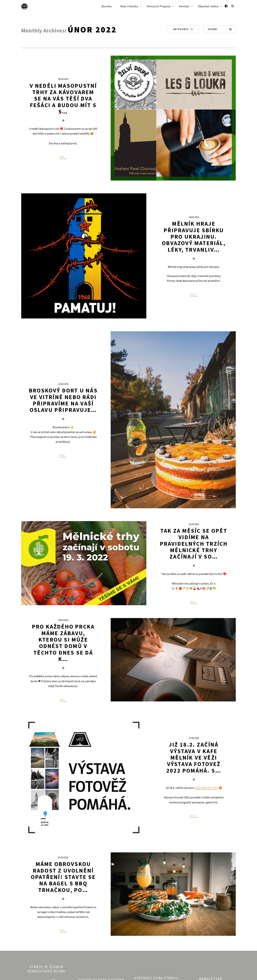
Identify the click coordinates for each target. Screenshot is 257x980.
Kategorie (181, 29)
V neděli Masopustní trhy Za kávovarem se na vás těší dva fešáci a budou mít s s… (63, 99)
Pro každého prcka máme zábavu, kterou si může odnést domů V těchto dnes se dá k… (63, 643)
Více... (63, 157)
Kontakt (184, 6)
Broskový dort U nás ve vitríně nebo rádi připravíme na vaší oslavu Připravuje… (63, 400)
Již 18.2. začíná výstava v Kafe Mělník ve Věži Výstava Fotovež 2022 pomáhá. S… (194, 757)
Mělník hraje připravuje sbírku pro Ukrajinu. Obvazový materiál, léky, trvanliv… (194, 237)
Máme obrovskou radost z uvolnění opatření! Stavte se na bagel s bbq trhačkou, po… (63, 877)
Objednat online (208, 6)
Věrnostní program (159, 6)
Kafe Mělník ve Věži (207, 788)
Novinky (107, 6)
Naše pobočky (129, 6)
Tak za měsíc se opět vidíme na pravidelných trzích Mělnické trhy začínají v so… (194, 544)
